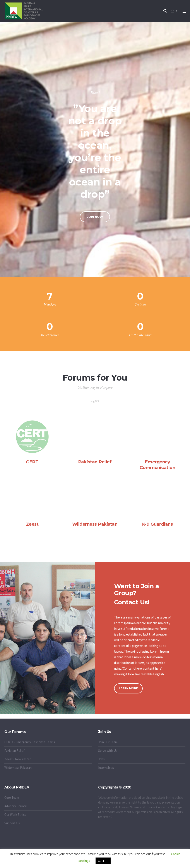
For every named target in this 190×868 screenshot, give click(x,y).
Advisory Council (15, 806)
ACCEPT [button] (103, 861)
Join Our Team (108, 742)
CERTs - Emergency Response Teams (30, 742)
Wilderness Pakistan (95, 524)
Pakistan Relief (95, 462)
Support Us (12, 823)
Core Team (12, 798)
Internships (106, 768)
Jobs (101, 759)
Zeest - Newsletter (18, 759)
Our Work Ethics (15, 815)
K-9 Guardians (157, 524)
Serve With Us (108, 751)
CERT (32, 462)
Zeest (32, 524)
